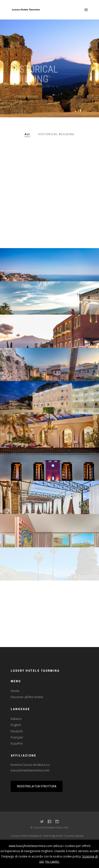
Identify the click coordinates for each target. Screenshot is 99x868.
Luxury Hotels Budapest (26, 836)
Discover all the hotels (27, 697)
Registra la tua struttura (37, 786)
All (27, 134)
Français (17, 737)
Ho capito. (52, 862)
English (16, 725)
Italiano (16, 719)
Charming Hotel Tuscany (58, 836)
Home (15, 691)
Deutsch (17, 731)
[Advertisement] (49, 189)
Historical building (56, 134)
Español (17, 743)
